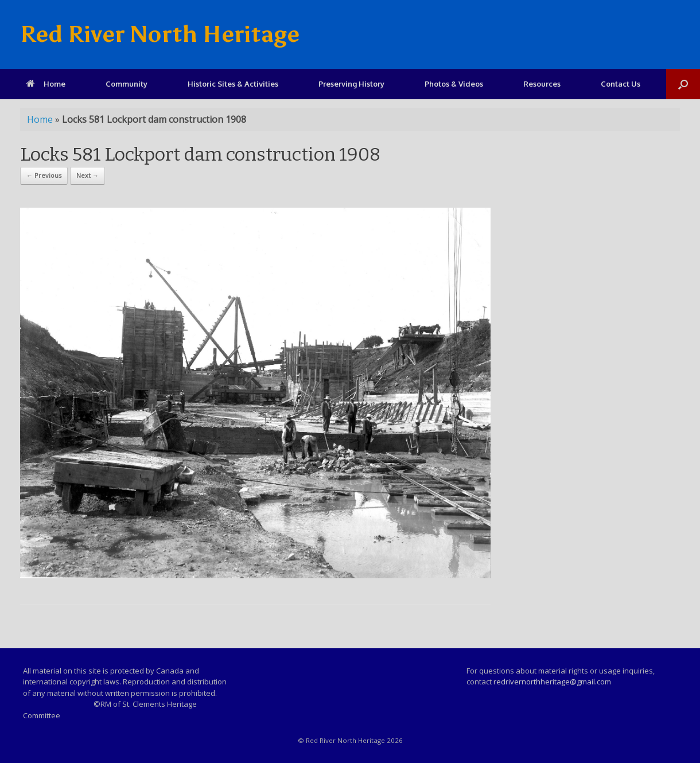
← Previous (44, 175)
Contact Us (621, 84)
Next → (87, 175)
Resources (542, 84)
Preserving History (351, 84)
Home (46, 84)
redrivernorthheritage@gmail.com (552, 682)
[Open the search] (683, 84)
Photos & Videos (454, 84)
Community (127, 84)
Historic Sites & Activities (233, 84)
